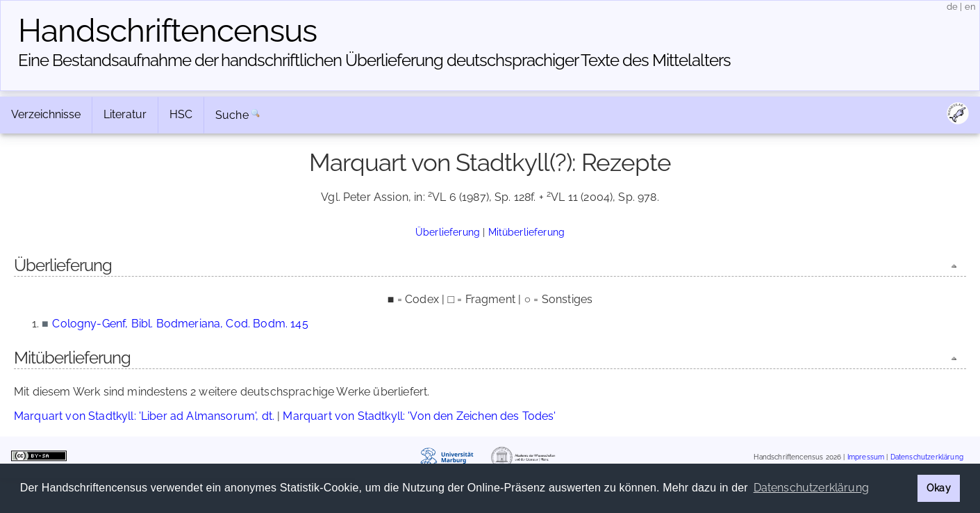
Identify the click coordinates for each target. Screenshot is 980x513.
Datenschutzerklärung (927, 457)
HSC (181, 114)
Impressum (866, 457)
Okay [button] (939, 488)
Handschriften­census (167, 31)
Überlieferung (448, 232)
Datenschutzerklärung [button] (811, 488)
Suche (232, 115)
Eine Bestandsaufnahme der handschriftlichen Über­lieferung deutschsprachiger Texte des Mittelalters (374, 60)
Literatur (125, 114)
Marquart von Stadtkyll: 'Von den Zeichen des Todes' (419, 416)
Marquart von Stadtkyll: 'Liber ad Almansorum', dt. (144, 416)
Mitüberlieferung (527, 232)
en (970, 7)
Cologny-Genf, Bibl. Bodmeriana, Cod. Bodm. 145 (180, 324)
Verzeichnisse (46, 114)
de (952, 7)
